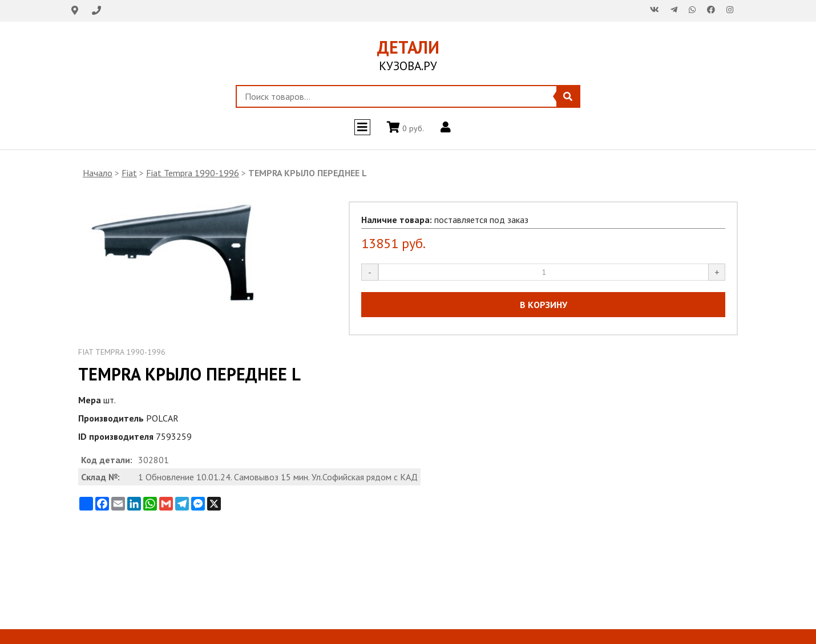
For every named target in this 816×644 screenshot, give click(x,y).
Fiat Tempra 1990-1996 (193, 173)
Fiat (129, 173)
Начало (98, 173)
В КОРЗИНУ (544, 305)
